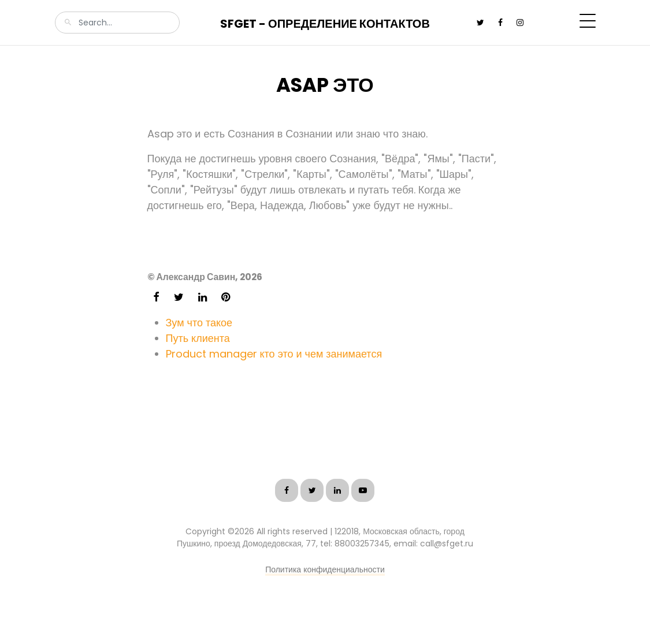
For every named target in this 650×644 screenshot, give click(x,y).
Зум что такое (199, 323)
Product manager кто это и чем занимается (274, 354)
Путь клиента (198, 338)
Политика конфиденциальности (325, 569)
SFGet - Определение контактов (325, 24)
